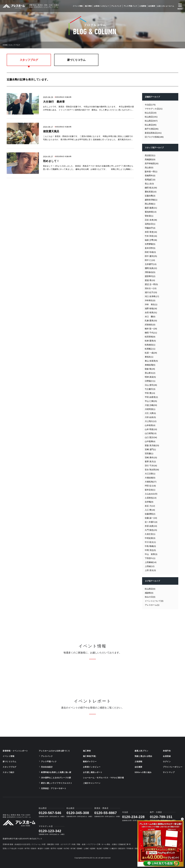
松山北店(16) (151, 113)
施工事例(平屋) (89, 756)
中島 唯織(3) (150, 546)
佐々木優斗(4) (151, 522)
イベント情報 (78, 6)
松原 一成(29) (151, 353)
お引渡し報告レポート (93, 772)
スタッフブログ (29, 60)
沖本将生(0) (150, 300)
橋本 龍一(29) (151, 329)
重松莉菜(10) (151, 192)
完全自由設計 (47, 767)
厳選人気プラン (141, 751)
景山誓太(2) (150, 373)
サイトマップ (169, 772)
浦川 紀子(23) (151, 292)
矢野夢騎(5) (150, 244)
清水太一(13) (151, 288)
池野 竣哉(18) (151, 308)
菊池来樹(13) (151, 212)
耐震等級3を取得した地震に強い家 (56, 772)
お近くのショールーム (166, 6)
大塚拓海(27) (151, 482)
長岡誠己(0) (150, 180)
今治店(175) (150, 105)
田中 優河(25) (151, 256)
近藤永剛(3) (150, 196)
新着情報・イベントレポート (15, 751)
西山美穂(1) (150, 204)
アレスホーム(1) (152, 605)
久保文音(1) (150, 534)
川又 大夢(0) (150, 413)
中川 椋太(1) (150, 542)
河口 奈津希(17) (152, 296)
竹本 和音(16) (151, 236)
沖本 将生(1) (151, 304)
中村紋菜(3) (150, 538)
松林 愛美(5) (150, 341)
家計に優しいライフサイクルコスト (57, 783)
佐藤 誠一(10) (151, 518)
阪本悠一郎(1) (151, 172)
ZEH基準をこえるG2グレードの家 (56, 778)
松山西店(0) (150, 589)
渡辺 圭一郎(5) (151, 284)
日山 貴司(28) (151, 385)
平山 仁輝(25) (151, 401)
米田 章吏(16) (151, 232)
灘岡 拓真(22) (151, 268)
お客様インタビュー (102, 6)
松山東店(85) (151, 125)
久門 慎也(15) (151, 530)
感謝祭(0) (149, 593)
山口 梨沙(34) (151, 437)
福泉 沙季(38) (151, 240)
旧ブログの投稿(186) (154, 137)
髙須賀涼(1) (150, 155)
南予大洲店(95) (152, 129)
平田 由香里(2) (151, 397)
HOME (5, 45)
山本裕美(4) (150, 425)
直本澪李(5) (150, 248)
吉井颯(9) (149, 502)
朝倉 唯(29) (150, 369)
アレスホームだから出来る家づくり (54, 751)
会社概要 (152, 6)
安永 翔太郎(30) (152, 470)
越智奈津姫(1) (151, 200)
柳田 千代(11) (151, 333)
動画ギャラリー (90, 762)
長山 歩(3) (149, 184)
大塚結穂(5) (150, 478)
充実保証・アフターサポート (54, 788)
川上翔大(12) (151, 421)
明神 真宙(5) (150, 377)
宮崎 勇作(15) (151, 457)
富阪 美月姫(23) (152, 445)
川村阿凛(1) (150, 409)
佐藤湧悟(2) (150, 514)
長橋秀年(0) (150, 176)
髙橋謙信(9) (150, 159)
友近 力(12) (150, 506)
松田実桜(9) (150, 337)
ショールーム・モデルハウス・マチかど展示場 (103, 778)
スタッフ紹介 (9, 772)
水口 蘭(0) (150, 317)
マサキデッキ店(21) (154, 109)
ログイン (167, 762)
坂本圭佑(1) (150, 490)
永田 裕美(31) (151, 312)
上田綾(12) (150, 566)
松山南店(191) (151, 117)
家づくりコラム (76, 60)
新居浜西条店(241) (153, 133)
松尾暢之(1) (150, 349)
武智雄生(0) (150, 325)
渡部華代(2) (150, 276)
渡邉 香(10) (150, 280)
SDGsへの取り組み (143, 772)
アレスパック (116, 6)
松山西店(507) (151, 121)
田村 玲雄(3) (150, 252)
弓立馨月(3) (150, 389)
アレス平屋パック (130, 6)
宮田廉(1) (149, 453)
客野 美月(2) (150, 462)
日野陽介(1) (150, 381)
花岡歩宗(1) (150, 224)
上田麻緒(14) (151, 562)
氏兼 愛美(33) (151, 321)
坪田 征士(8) (150, 486)
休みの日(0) (150, 597)
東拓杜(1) (149, 357)
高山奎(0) (149, 167)
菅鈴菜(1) (149, 216)
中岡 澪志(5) (150, 550)
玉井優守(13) (151, 264)
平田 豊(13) (150, 393)
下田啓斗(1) (150, 558)
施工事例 (88, 6)
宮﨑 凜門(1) (150, 449)
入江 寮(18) (150, 510)
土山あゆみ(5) (151, 494)
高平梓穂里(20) (152, 163)
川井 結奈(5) (150, 417)
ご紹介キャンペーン (92, 783)
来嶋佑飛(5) (150, 365)
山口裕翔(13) (151, 433)
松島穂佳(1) (150, 345)
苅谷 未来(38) (151, 220)
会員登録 (167, 756)
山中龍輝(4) (150, 441)
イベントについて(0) (154, 601)
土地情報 (143, 6)
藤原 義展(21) (151, 208)
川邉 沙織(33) (151, 405)
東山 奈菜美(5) (151, 361)
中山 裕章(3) (151, 554)
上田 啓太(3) (150, 570)
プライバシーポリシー (173, 767)
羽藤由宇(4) (150, 228)
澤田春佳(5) (150, 272)
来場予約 (167, 751)
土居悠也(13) (151, 498)
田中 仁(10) (150, 260)
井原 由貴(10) (151, 526)
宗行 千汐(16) (151, 466)
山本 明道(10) (151, 429)
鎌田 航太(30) (151, 188)
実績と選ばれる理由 (143, 756)
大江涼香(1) (150, 474)
